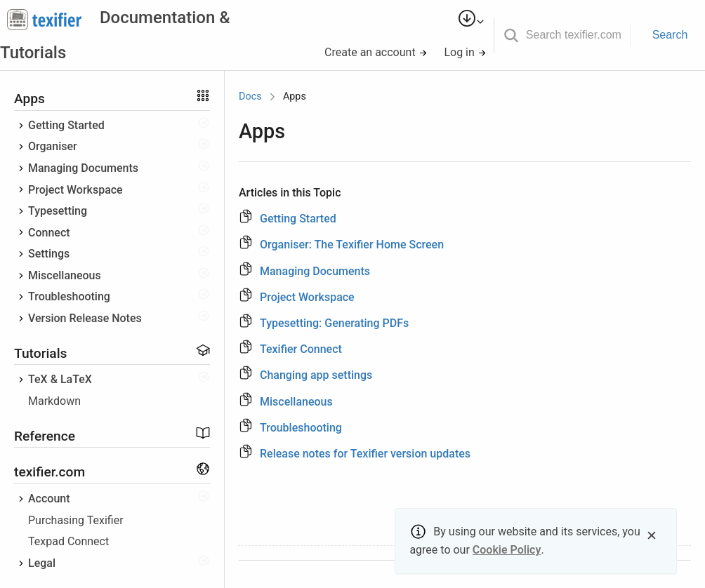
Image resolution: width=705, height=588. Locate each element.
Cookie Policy (507, 550)
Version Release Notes (85, 318)
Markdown (54, 401)
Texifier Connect (301, 349)
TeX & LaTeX (60, 379)
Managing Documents (83, 168)
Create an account (376, 52)
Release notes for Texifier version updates (365, 454)
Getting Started (66, 125)
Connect (49, 233)
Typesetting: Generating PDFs (334, 323)
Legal (42, 563)
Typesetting (58, 211)
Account (49, 499)
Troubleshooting (69, 296)
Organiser (53, 146)
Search (670, 35)
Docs (250, 96)
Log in (465, 52)
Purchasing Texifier (76, 520)
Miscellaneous (65, 275)
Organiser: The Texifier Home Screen (352, 245)
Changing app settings (316, 375)
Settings (49, 254)
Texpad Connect (68, 541)
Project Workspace (75, 190)
